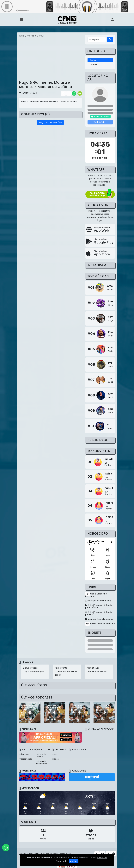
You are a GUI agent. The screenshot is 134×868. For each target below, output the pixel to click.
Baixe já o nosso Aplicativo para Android (99, 606)
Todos (93, 60)
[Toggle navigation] (22, 19)
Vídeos (55, 759)
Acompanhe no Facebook (99, 619)
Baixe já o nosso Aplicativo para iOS (99, 613)
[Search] (110, 40)
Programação (26, 759)
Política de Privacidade (41, 762)
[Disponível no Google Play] (100, 241)
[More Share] (80, 93)
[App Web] (100, 230)
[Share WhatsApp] (74, 93)
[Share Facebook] (63, 93)
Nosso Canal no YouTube (100, 624)
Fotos (55, 754)
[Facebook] (114, 854)
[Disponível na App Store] (100, 253)
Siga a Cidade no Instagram (96, 595)
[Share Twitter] (69, 93)
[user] (112, 19)
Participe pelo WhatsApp (98, 601)
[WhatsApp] (6, 848)
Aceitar (74, 861)
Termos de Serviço (41, 755)
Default (93, 65)
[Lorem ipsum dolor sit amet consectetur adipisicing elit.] (30, 713)
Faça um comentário (50, 122)
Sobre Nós (24, 754)
